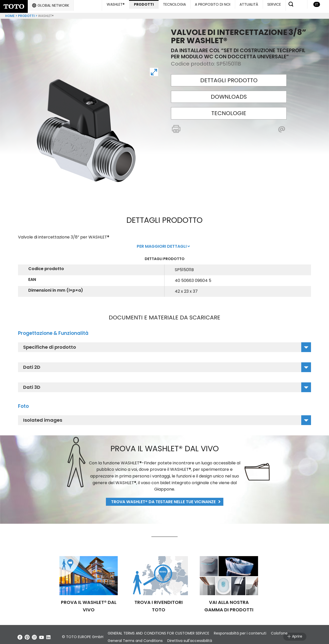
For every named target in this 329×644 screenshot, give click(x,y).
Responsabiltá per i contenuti (247, 629)
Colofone (290, 629)
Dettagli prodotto (229, 76)
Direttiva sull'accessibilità (196, 637)
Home (10, 12)
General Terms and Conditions (138, 637)
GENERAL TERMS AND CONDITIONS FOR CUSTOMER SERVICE (161, 629)
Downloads (229, 93)
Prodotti (26, 12)
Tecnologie (229, 109)
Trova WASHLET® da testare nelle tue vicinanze (163, 498)
